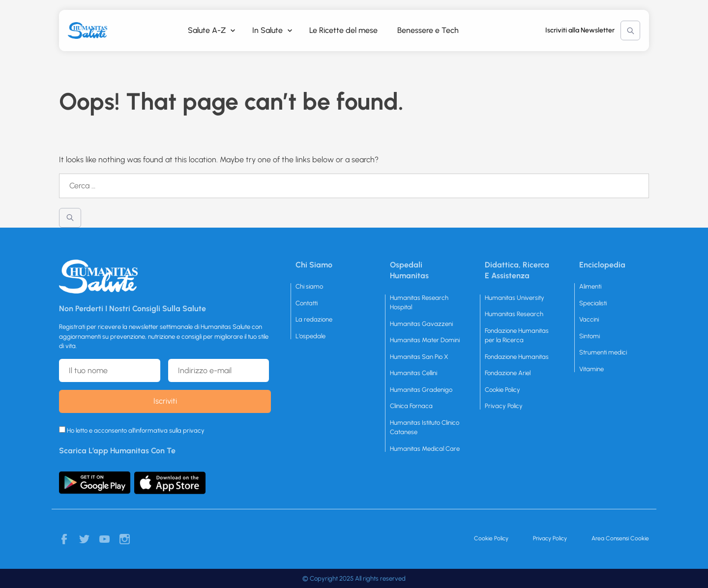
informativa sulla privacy (170, 430)
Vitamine (591, 369)
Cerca (630, 30)
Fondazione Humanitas (517, 357)
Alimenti (590, 286)
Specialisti (593, 303)
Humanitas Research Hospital (419, 303)
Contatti (307, 303)
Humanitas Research (514, 314)
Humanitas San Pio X (419, 357)
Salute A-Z (207, 30)
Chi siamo (309, 286)
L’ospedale (310, 336)
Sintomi (590, 336)
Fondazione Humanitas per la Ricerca (517, 336)
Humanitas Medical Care (425, 449)
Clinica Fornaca (411, 406)
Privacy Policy (504, 406)
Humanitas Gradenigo (421, 390)
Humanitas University (515, 298)
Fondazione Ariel (508, 373)
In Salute (267, 30)
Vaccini (589, 319)
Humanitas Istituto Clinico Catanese (425, 427)
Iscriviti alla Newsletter (580, 30)
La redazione (314, 319)
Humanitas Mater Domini (425, 340)
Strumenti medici (603, 352)
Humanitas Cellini (413, 373)
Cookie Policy (502, 390)
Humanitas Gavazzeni (421, 324)
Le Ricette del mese (343, 30)
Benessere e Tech (428, 30)
